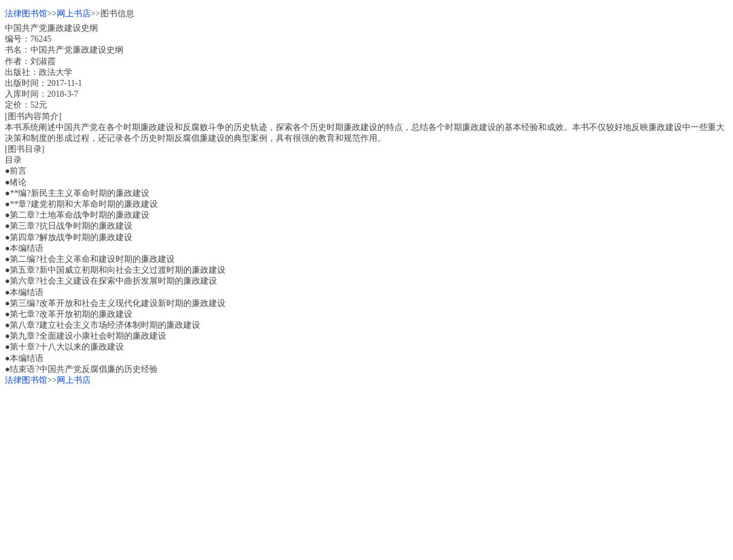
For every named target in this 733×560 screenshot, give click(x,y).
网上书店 (74, 14)
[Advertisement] (366, 470)
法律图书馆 (26, 14)
